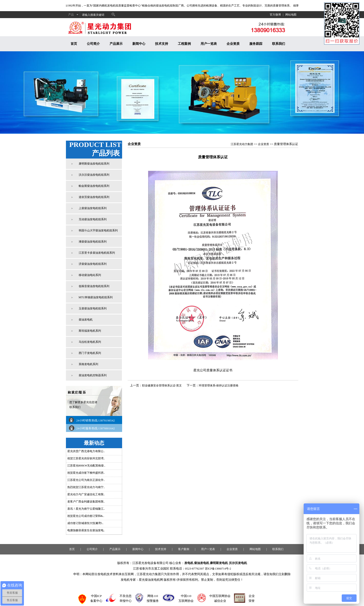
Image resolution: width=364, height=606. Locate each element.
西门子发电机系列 (90, 353)
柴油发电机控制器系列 (93, 375)
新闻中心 (139, 44)
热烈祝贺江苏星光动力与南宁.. (86, 487)
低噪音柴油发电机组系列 (94, 286)
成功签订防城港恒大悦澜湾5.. (85, 523)
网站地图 (291, 15)
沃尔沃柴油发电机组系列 (94, 175)
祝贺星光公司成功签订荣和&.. (86, 516)
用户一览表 (209, 44)
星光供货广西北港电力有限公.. (86, 451)
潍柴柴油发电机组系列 (93, 242)
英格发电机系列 (88, 364)
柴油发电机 (86, 320)
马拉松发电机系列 (90, 342)
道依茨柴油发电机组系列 (94, 197)
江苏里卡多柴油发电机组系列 (97, 253)
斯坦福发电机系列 (90, 331)
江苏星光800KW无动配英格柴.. (86, 466)
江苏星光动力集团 (242, 144)
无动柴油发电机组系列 (93, 219)
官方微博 (275, 15)
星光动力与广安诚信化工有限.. (86, 494)
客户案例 (184, 549)
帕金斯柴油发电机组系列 (94, 186)
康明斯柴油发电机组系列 (94, 164)
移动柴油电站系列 (90, 275)
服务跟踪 (256, 44)
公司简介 (93, 44)
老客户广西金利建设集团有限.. (86, 502)
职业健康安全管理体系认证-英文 (162, 386)
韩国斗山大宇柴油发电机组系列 (98, 230)
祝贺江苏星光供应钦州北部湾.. (86, 458)
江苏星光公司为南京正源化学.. (86, 480)
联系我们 (279, 44)
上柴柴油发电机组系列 (93, 208)
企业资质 (233, 44)
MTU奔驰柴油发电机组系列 (96, 297)
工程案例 (184, 44)
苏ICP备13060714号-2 (218, 569)
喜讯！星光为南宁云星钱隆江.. (86, 509)
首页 (74, 44)
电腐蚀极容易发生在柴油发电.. (86, 530)
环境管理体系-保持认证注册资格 (219, 386)
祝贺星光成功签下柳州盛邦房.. (86, 473)
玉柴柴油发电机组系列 (93, 308)
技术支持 (162, 44)
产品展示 (116, 44)
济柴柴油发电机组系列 (93, 264)
